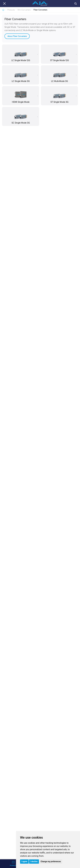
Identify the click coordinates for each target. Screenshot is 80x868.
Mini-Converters (24, 10)
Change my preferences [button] (51, 861)
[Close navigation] (4, 4)
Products (11, 10)
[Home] (3, 10)
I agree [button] (24, 861)
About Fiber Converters (17, 36)
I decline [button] (34, 861)
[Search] (76, 4)
